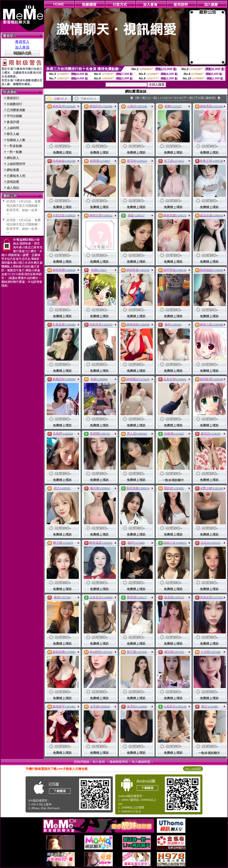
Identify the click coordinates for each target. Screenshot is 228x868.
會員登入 (22, 42)
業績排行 (13, 98)
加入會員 (22, 47)
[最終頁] (210, 98)
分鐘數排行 (14, 104)
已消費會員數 (16, 110)
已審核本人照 (16, 176)
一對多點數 (14, 146)
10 (180, 98)
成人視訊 (13, 188)
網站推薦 (13, 170)
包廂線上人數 (16, 140)
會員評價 (13, 122)
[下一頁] (188, 98)
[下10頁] (199, 98)
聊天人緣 (13, 134)
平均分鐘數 (14, 116)
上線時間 (13, 128)
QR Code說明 (193, 769)
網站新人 (13, 158)
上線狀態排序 (16, 164)
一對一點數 (14, 152)
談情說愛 (13, 182)
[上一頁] (152, 98)
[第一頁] (141, 98)
